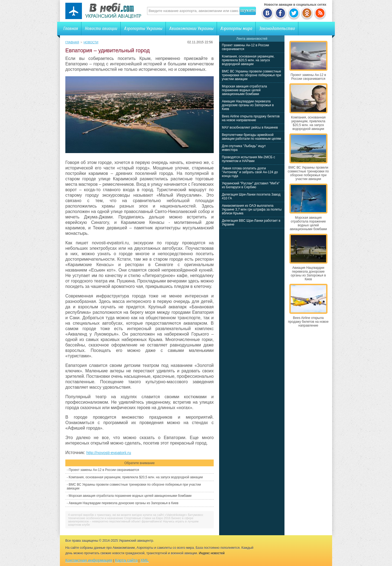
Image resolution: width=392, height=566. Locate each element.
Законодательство (277, 28)
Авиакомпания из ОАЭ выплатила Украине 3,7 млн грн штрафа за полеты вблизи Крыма (252, 209)
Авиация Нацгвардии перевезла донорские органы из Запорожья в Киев (123, 503)
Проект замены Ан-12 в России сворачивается (104, 470)
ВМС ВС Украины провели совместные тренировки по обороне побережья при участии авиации (252, 75)
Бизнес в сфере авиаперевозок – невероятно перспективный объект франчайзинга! (131, 520)
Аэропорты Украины (143, 28)
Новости (91, 42)
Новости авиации (101, 28)
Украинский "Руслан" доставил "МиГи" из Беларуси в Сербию (251, 185)
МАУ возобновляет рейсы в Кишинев (250, 127)
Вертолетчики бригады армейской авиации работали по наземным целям (251, 137)
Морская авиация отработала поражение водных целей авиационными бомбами (130, 496)
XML (145, 560)
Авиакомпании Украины (191, 28)
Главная (71, 28)
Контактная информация (89, 560)
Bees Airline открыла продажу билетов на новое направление (251, 118)
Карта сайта (126, 560)
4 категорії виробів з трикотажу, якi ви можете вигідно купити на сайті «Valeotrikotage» (128, 515)
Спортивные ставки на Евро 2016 (147, 518)
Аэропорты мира (236, 28)
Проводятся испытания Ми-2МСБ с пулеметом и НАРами (249, 159)
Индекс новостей (212, 553)
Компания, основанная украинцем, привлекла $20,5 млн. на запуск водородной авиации (136, 477)
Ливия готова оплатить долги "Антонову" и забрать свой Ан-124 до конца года (250, 172)
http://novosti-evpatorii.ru (109, 453)
